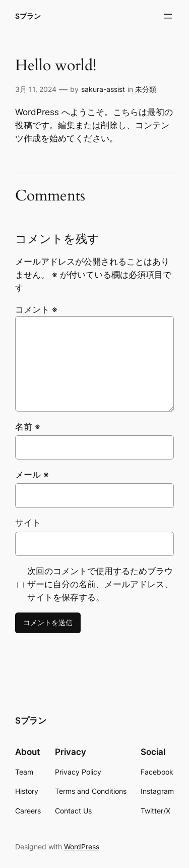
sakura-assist (103, 89)
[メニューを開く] (168, 16)
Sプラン (28, 16)
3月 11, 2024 (36, 89)
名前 (28, 427)
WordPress (82, 847)
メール (32, 475)
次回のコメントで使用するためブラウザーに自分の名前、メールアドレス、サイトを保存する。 (100, 584)
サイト (28, 523)
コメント (36, 310)
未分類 (146, 89)
